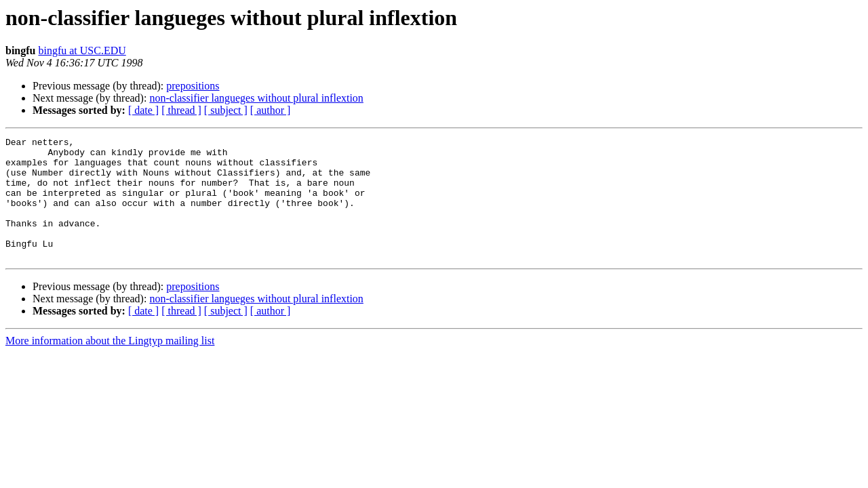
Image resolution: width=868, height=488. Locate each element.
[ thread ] (181, 110)
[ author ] (271, 110)
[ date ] (143, 110)
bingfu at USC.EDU (82, 50)
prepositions (193, 86)
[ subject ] (226, 110)
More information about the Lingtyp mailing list (110, 365)
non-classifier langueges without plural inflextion (256, 98)
